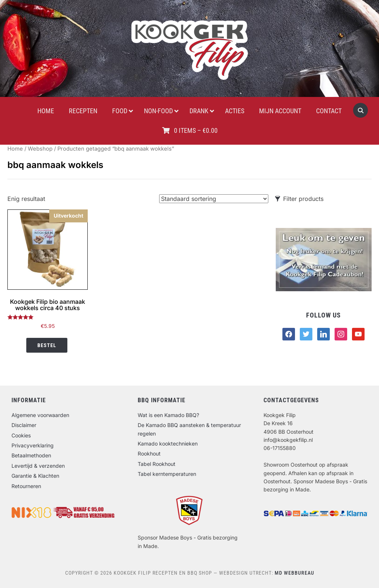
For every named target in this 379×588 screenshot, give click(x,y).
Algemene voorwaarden (40, 415)
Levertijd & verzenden (38, 466)
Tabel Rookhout (157, 464)
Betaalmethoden (31, 455)
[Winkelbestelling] (214, 199)
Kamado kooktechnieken (168, 443)
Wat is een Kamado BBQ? (168, 415)
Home (15, 149)
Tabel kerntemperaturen (167, 474)
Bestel (47, 345)
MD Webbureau (294, 573)
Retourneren (26, 486)
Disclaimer (24, 425)
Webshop (40, 149)
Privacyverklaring (33, 445)
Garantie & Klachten (35, 476)
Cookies (21, 435)
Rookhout (149, 453)
